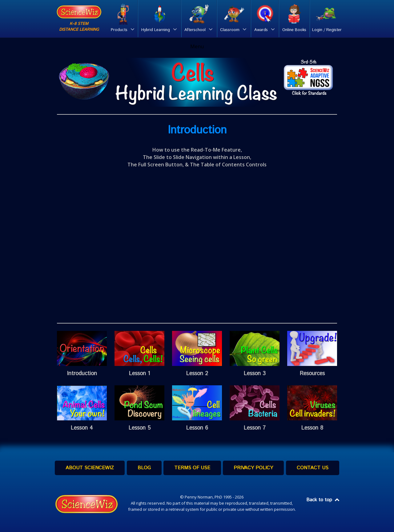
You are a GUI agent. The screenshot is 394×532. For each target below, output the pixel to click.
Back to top (323, 500)
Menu (197, 46)
